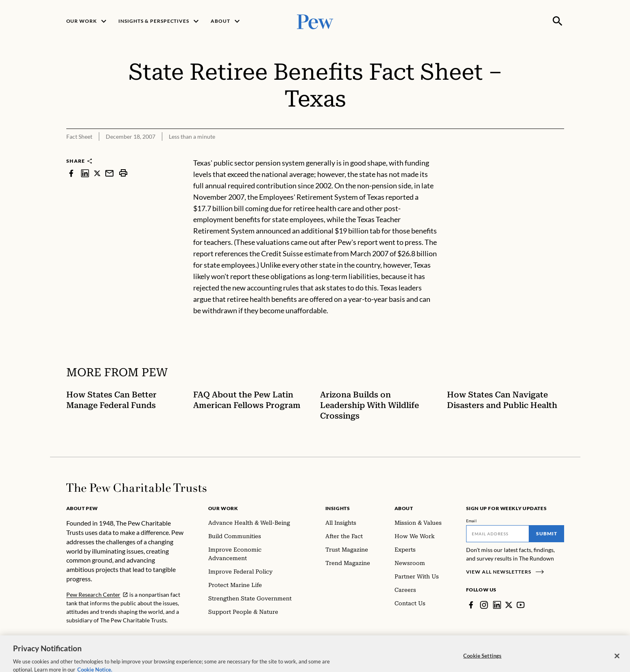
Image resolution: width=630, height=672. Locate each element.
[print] (123, 173)
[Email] (498, 534)
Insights (338, 508)
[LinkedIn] (497, 605)
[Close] (617, 663)
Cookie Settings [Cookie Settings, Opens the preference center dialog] (482, 663)
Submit (547, 533)
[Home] (136, 488)
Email (472, 521)
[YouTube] (521, 605)
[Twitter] (509, 605)
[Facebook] (471, 605)
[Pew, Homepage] (315, 21)
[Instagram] (484, 605)
